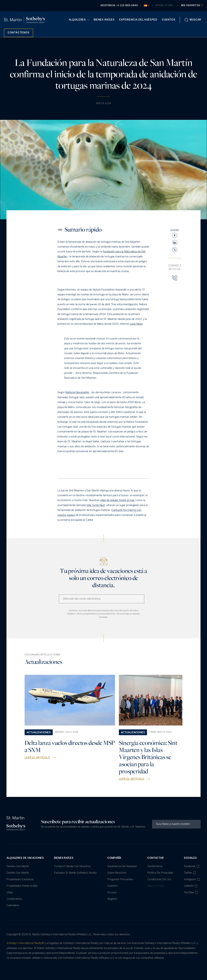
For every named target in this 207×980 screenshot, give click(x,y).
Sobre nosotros (117, 873)
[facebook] (175, 235)
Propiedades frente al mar (22, 886)
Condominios (14, 899)
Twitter (190, 873)
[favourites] (192, 6)
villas (10, 893)
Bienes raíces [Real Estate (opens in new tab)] (104, 20)
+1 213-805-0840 (127, 6)
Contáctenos (155, 866)
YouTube (191, 892)
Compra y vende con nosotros (72, 866)
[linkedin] (175, 243)
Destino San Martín (18, 866)
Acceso (112, 893)
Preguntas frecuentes (120, 879)
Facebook (192, 866)
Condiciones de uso (159, 879)
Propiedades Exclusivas (20, 879)
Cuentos (169, 20)
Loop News (136, 324)
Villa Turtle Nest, (96, 505)
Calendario (13, 905)
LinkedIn (191, 886)
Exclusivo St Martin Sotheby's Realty (75, 873)
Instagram (192, 879)
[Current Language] (147, 5)
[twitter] (175, 250)
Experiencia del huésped (138, 20)
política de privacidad (160, 873)
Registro (112, 899)
